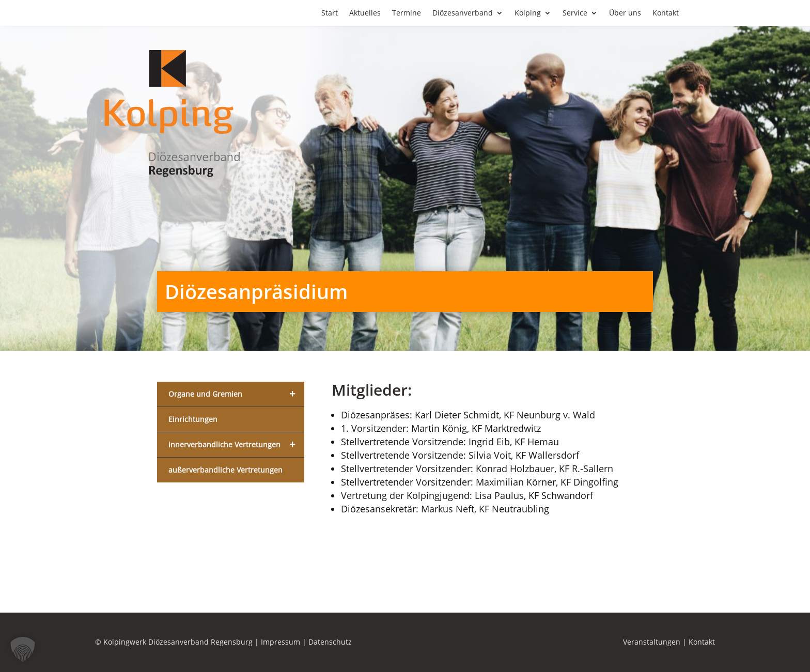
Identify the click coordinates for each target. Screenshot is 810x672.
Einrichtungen (193, 419)
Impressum (281, 642)
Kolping (528, 13)
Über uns (625, 13)
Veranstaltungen (652, 642)
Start (330, 13)
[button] (23, 649)
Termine (407, 13)
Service (575, 13)
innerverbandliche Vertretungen (236, 445)
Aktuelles (365, 13)
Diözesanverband (463, 13)
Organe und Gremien (236, 394)
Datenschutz (330, 642)
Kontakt (666, 13)
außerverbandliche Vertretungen (225, 470)
